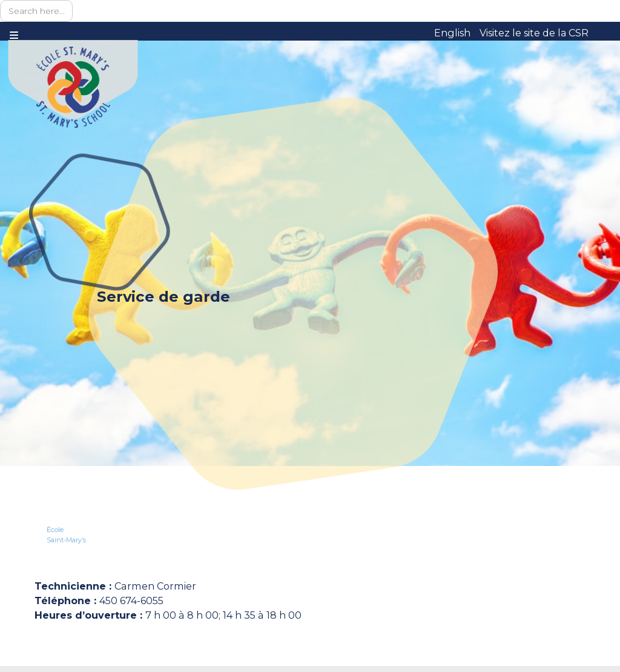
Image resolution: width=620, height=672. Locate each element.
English (452, 33)
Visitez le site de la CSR (534, 33)
